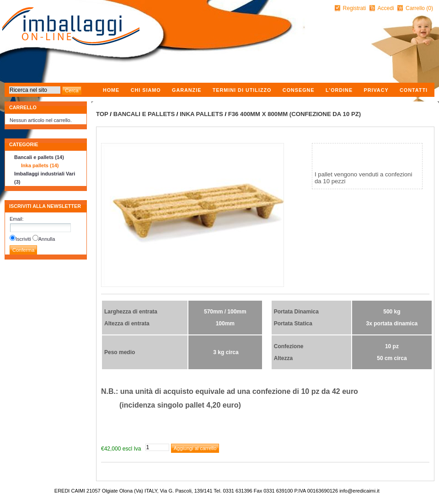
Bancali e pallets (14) (39, 157)
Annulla (47, 239)
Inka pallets (201, 114)
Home (111, 90)
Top (102, 114)
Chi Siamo (146, 90)
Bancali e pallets (144, 114)
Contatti (414, 90)
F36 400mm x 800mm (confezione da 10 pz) (294, 114)
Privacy (376, 90)
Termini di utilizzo (242, 90)
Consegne (299, 90)
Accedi (386, 8)
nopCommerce (6, 488)
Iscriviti (23, 239)
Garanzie (187, 90)
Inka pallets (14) (40, 165)
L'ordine (339, 90)
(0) (430, 8)
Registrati (355, 8)
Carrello (416, 8)
